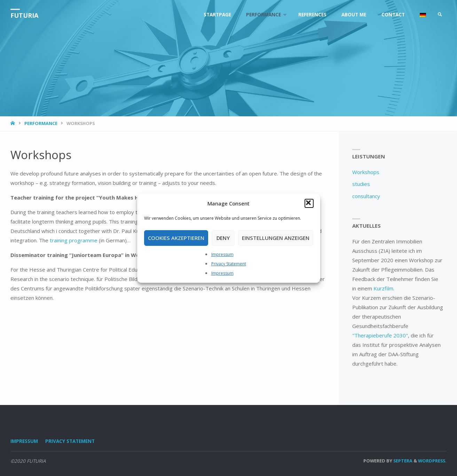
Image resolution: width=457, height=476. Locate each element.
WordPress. (432, 461)
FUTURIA (24, 15)
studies (361, 184)
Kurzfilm (383, 288)
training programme (74, 240)
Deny (223, 238)
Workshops (366, 172)
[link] (440, 15)
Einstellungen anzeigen (276, 238)
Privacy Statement (229, 264)
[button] (309, 203)
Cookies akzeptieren (176, 238)
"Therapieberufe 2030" (380, 335)
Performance (41, 123)
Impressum (222, 254)
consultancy (366, 196)
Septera (402, 461)
